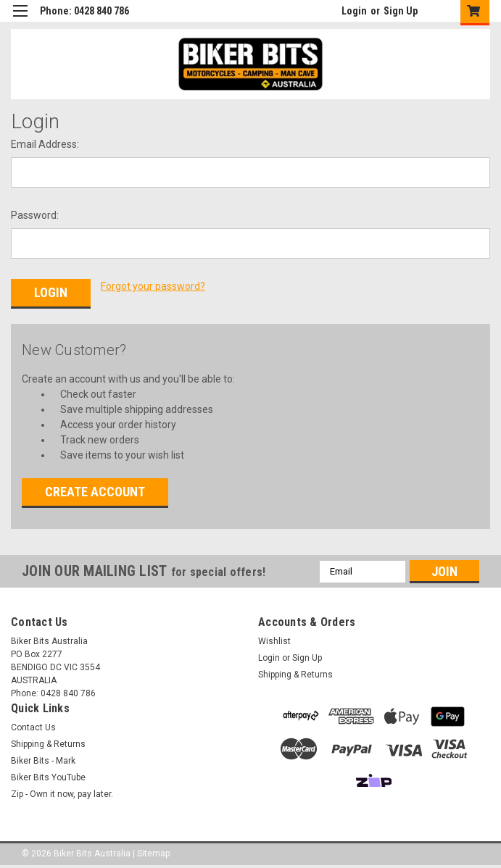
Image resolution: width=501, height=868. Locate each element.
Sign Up (401, 11)
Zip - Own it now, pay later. (62, 794)
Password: (35, 215)
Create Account (95, 492)
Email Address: (45, 144)
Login (354, 11)
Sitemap (153, 854)
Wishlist (274, 641)
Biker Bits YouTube (48, 777)
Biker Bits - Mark (43, 761)
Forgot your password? (153, 286)
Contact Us (33, 727)
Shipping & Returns (295, 675)
